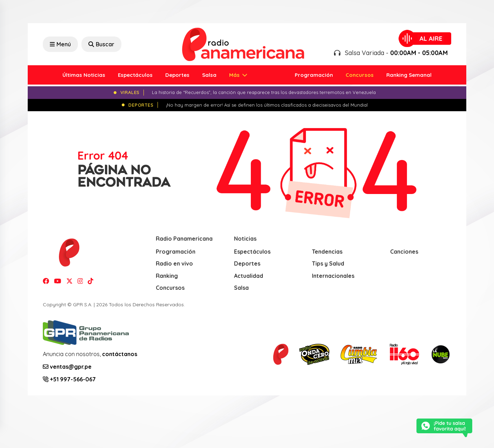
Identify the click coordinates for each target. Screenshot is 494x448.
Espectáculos (135, 75)
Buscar (101, 44)
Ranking (167, 276)
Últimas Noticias (84, 75)
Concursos (360, 75)
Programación (314, 75)
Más (235, 75)
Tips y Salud (328, 263)
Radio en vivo (174, 263)
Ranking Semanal (409, 75)
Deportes (177, 75)
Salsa (209, 75)
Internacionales (333, 276)
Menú (60, 44)
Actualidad (249, 276)
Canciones (404, 252)
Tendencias (327, 252)
